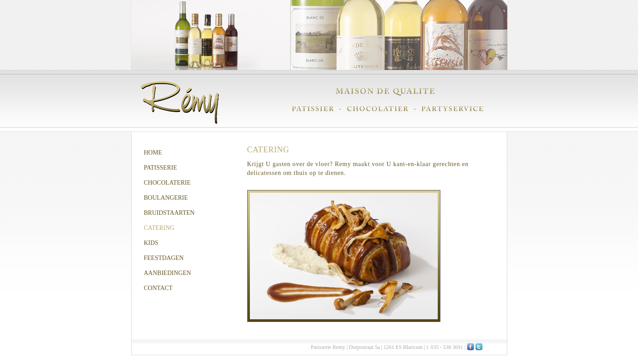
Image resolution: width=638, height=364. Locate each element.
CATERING (159, 228)
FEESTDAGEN (164, 258)
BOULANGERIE (166, 198)
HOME (153, 153)
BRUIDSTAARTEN (169, 213)
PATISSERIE (161, 168)
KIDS (151, 243)
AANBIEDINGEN (168, 273)
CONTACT (158, 288)
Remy (180, 102)
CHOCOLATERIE (167, 183)
